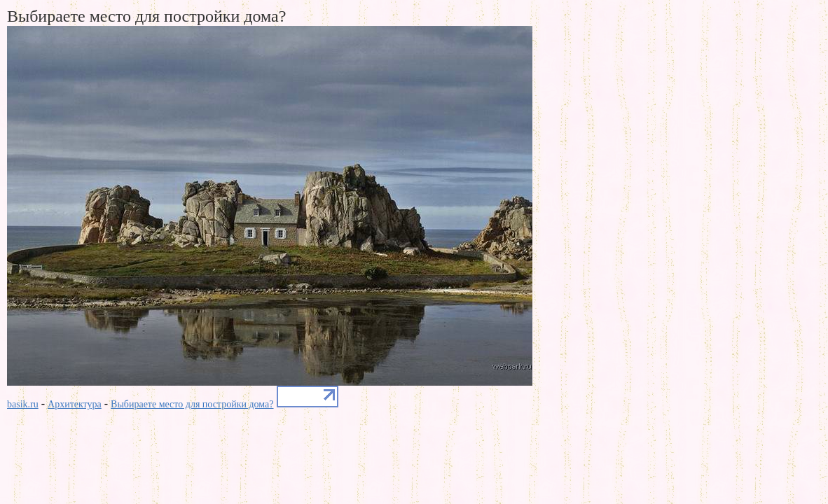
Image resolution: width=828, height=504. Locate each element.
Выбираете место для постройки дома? (192, 404)
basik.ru (23, 404)
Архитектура (75, 404)
